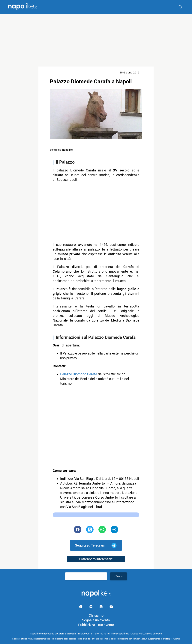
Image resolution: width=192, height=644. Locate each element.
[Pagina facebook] (81, 607)
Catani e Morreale (67, 634)
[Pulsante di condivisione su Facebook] (78, 530)
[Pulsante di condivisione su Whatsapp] (102, 530)
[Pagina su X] (101, 607)
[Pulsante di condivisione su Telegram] (114, 530)
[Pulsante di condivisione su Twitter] (90, 530)
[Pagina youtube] (111, 607)
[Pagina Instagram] (91, 607)
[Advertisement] (96, 40)
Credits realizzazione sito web (146, 634)
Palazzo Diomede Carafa (79, 374)
